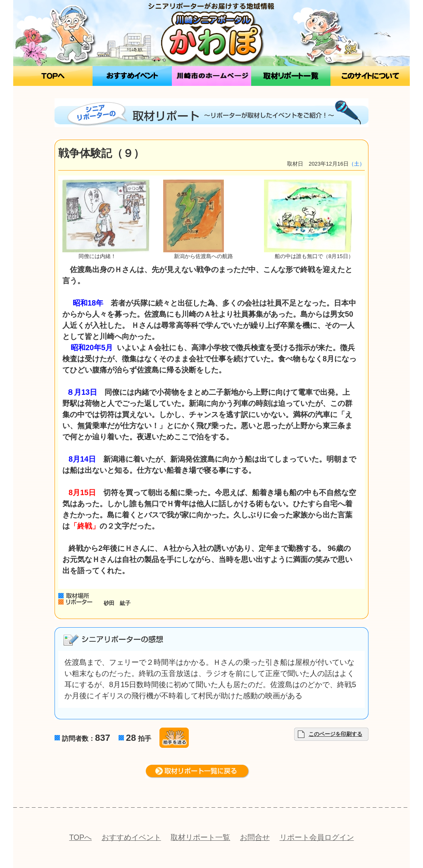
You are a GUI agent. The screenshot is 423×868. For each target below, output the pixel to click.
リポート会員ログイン (317, 837)
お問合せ (255, 837)
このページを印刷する (335, 734)
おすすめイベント (131, 837)
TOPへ (80, 837)
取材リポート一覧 (200, 837)
